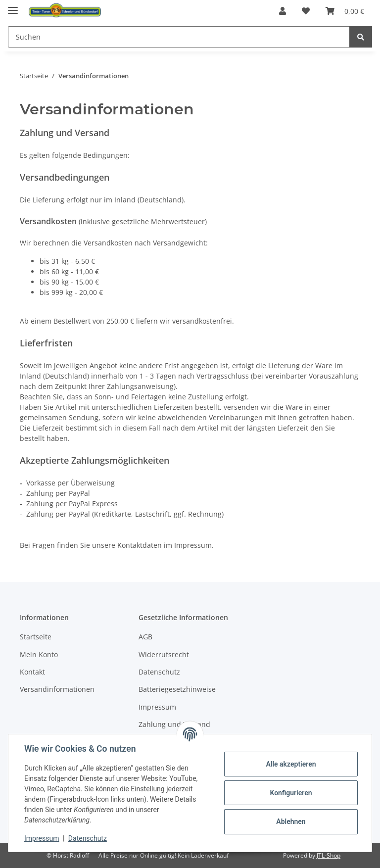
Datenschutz (88, 838)
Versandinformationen (57, 689)
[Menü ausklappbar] (13, 6)
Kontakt (32, 672)
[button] (283, 11)
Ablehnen (291, 821)
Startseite (36, 637)
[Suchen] (361, 37)
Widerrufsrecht (164, 654)
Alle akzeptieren (291, 764)
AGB (145, 637)
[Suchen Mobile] (179, 37)
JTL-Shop (329, 855)
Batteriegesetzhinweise (177, 689)
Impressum (42, 838)
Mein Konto (39, 654)
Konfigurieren (291, 793)
